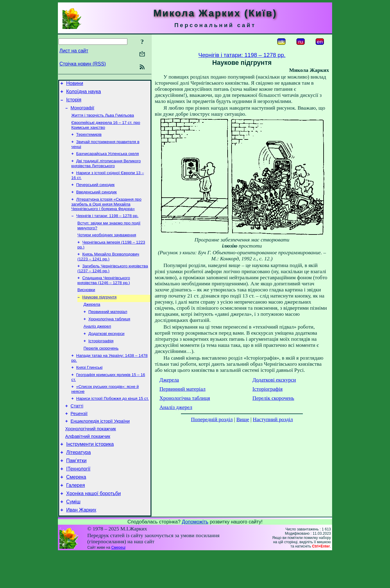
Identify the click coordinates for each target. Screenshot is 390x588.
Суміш (73, 536)
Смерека (76, 509)
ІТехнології (78, 500)
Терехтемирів (89, 140)
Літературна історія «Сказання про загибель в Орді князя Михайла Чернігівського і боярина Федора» (106, 214)
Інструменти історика (90, 472)
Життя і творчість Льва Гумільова (103, 120)
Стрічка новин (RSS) (83, 64)
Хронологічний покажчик (91, 455)
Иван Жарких (81, 545)
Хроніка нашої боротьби (93, 527)
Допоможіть (195, 557)
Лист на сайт (74, 51)
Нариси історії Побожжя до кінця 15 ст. (112, 421)
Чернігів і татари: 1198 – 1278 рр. (107, 226)
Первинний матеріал (108, 328)
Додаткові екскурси (106, 352)
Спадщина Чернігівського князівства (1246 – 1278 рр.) (104, 294)
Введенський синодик (96, 201)
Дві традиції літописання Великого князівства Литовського (106, 171)
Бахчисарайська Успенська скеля (108, 160)
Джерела (92, 320)
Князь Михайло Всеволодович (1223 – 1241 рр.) (108, 269)
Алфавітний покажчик (88, 463)
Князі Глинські (89, 388)
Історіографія (101, 360)
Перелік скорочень (101, 368)
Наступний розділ (273, 419)
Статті (77, 429)
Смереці (118, 583)
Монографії (83, 111)
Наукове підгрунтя (99, 312)
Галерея (75, 518)
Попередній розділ (212, 419)
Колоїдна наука (83, 93)
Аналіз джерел (97, 344)
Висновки (86, 304)
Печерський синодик (95, 193)
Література (78, 481)
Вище (243, 419)
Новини (75, 84)
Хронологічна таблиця (109, 336)
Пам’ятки (76, 490)
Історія (74, 102)
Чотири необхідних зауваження (107, 246)
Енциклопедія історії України (100, 446)
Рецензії (79, 438)
